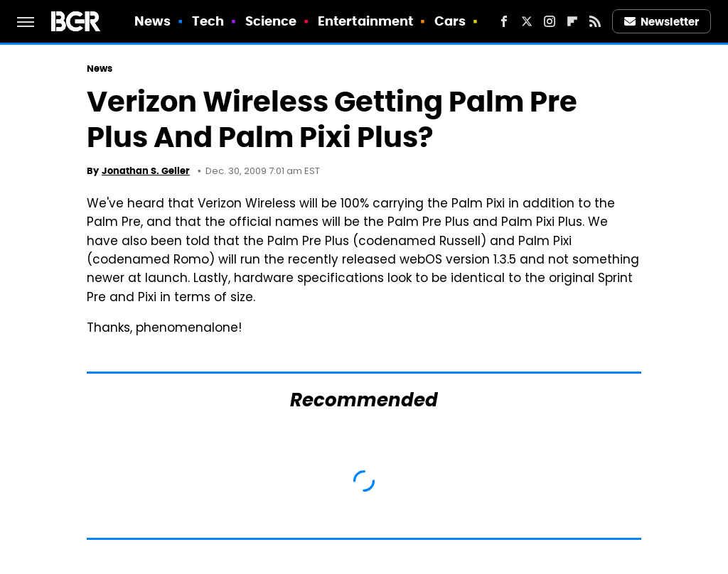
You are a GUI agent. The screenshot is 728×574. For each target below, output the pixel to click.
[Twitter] (527, 21)
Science (271, 21)
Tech (208, 21)
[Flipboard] (572, 21)
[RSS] (595, 21)
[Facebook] (504, 21)
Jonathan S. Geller (146, 171)
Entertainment (365, 21)
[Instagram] (550, 21)
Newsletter (662, 22)
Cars (450, 21)
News (152, 21)
